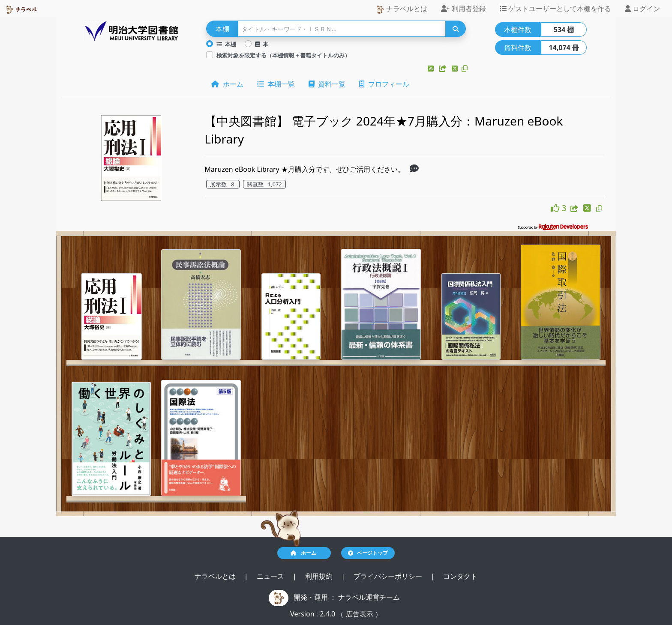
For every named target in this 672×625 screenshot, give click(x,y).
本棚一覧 (276, 84)
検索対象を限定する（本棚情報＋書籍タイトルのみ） (283, 55)
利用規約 (320, 576)
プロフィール (384, 84)
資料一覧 (327, 84)
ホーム (227, 84)
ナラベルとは (402, 9)
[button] (432, 69)
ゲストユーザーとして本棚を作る (555, 9)
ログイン (642, 9)
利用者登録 (463, 9)
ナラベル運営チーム (369, 597)
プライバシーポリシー (389, 576)
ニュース (271, 576)
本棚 (226, 44)
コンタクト (460, 576)
